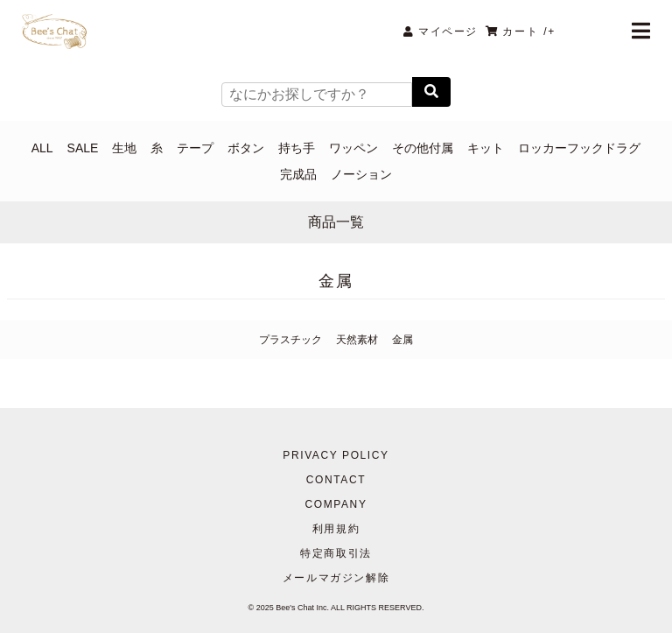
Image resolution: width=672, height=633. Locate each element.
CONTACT (336, 480)
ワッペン (353, 148)
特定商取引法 (336, 553)
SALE (83, 148)
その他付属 (423, 148)
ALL (42, 148)
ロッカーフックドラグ (579, 148)
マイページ (441, 32)
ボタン (246, 148)
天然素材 (357, 340)
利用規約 (336, 529)
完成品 (298, 174)
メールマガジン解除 (336, 578)
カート (521, 32)
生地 (124, 148)
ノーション (361, 174)
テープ (195, 148)
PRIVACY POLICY (336, 455)
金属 (402, 340)
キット (486, 148)
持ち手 (297, 148)
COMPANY (336, 504)
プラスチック (290, 340)
